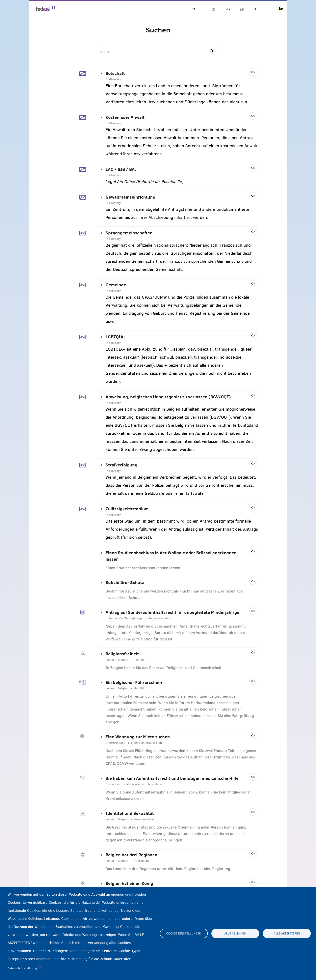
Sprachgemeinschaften (129, 233)
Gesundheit (113, 784)
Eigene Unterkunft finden (148, 743)
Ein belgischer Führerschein (134, 682)
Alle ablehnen (235, 933)
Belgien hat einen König (129, 883)
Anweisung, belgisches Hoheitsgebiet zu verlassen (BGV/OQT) (168, 397)
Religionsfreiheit (122, 654)
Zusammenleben (144, 819)
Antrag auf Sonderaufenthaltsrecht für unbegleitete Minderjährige (173, 612)
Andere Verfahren (160, 618)
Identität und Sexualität (130, 813)
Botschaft (115, 73)
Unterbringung (115, 743)
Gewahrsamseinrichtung (130, 197)
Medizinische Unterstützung (145, 784)
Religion (139, 660)
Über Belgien (142, 861)
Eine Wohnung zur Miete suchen (138, 737)
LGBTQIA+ (116, 337)
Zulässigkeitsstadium (127, 509)
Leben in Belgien (117, 660)
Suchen (255, 9)
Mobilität (140, 688)
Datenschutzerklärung (22, 968)
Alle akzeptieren (287, 933)
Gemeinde (116, 285)
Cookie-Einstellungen (184, 933)
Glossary (241, 9)
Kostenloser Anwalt (125, 117)
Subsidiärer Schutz (125, 582)
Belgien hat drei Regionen (131, 855)
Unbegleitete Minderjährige (124, 618)
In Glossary (113, 79)
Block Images (213, 9)
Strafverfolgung (122, 465)
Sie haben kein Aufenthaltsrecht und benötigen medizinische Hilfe (172, 778)
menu (270, 9)
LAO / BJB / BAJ (121, 169)
